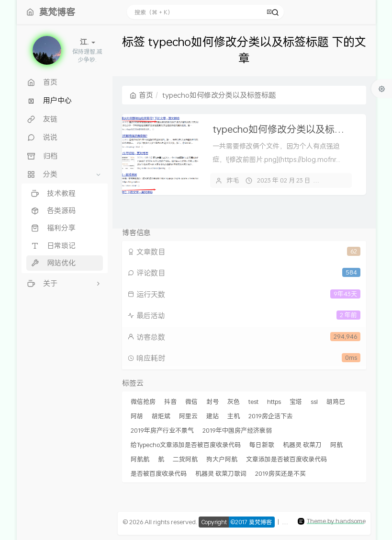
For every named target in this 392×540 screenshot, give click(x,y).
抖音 (170, 402)
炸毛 (233, 180)
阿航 (336, 445)
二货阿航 (185, 459)
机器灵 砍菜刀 (302, 445)
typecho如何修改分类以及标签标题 (288, 129)
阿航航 (140, 459)
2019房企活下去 (271, 416)
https (274, 402)
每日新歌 (262, 445)
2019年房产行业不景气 (162, 430)
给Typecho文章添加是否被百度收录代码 (186, 445)
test (253, 402)
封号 (213, 402)
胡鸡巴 (336, 402)
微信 (191, 402)
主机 (234, 416)
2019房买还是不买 (280, 473)
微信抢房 (143, 402)
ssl (314, 402)
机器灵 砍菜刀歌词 (221, 473)
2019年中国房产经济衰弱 (237, 430)
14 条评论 (340, 180)
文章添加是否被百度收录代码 (286, 459)
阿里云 (188, 416)
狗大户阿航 (222, 459)
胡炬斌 (161, 416)
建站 (213, 416)
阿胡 (137, 416)
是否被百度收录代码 (159, 473)
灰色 (234, 402)
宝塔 (296, 402)
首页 (141, 95)
